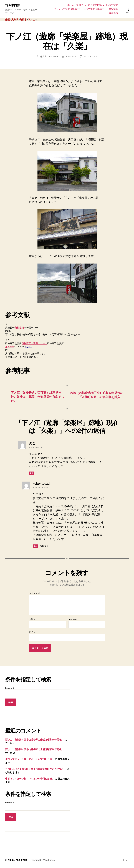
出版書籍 (113, 13)
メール (73, 620)
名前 (32, 620)
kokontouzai (53, 57)
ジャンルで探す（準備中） (68, 9)
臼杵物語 (19, 328)
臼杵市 (23, 20)
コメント (34, 594)
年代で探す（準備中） (95, 9)
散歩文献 (113, 9)
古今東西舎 (13, 5)
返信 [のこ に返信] (31, 474)
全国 (8, 20)
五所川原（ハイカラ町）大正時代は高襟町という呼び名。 (36, 769)
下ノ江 (31, 20)
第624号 (10, 347)
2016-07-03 (71, 57)
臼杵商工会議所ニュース (34, 344)
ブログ (80, 5)
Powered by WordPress (43, 860)
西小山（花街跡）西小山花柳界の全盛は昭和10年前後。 (35, 740)
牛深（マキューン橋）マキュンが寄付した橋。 (30, 760)
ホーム (71, 5)
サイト (32, 633)
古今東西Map (95, 5)
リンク (28, 347)
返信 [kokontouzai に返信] (35, 547)
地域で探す (112, 5)
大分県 (15, 20)
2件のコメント (91, 57)
